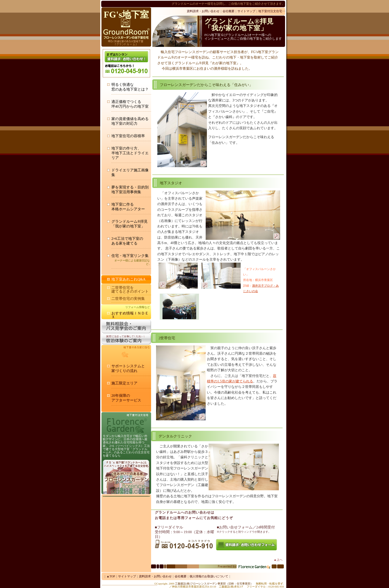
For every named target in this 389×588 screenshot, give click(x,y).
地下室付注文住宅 (270, 11)
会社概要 (228, 11)
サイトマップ (246, 11)
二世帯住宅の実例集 (128, 299)
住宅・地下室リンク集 (130, 256)
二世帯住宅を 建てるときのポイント (130, 290)
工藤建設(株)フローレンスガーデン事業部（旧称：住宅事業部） (214, 584)
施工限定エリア (124, 383)
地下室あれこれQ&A (129, 279)
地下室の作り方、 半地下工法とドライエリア (130, 153)
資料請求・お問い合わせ (203, 11)
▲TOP (111, 576)
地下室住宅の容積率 (128, 136)
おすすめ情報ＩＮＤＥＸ (130, 315)
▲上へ (278, 560)
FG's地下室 (126, 15)
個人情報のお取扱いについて (209, 576)
